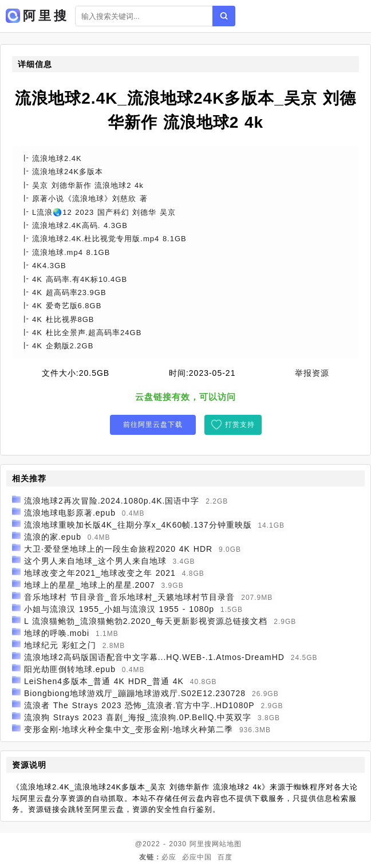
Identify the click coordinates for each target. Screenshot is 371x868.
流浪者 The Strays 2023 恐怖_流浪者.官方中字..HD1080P (139, 705)
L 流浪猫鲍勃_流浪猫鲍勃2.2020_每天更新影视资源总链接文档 (146, 621)
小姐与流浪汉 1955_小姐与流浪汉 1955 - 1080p (119, 609)
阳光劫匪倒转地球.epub (70, 669)
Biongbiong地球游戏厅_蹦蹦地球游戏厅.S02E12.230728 (135, 693)
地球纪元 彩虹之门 (60, 645)
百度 (225, 857)
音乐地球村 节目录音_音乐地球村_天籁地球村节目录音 (129, 597)
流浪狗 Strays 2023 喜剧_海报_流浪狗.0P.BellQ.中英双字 (138, 717)
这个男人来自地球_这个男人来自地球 (95, 561)
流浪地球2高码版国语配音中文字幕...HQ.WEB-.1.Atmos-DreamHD (154, 657)
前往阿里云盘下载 (153, 425)
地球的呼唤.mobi (57, 633)
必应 (169, 857)
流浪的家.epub (53, 537)
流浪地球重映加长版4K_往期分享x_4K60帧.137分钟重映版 (138, 525)
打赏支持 (240, 425)
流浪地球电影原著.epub (70, 513)
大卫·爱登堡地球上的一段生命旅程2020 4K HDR (118, 549)
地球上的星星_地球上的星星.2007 (90, 585)
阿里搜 (201, 844)
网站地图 (227, 844)
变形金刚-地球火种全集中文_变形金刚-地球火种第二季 (129, 729)
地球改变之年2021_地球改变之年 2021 (100, 573)
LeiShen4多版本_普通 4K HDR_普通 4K (104, 681)
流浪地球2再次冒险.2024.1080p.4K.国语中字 (112, 501)
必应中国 (197, 857)
